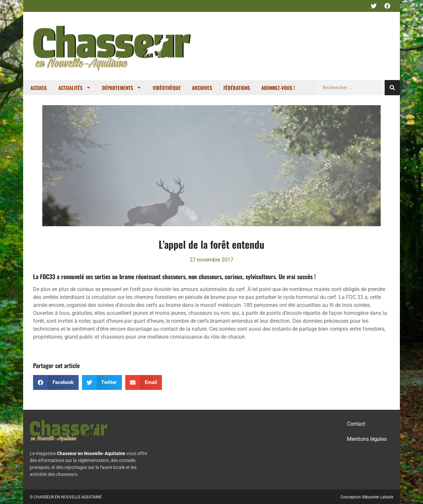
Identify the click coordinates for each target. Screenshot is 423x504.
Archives (202, 88)
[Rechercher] (392, 88)
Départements (122, 87)
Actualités (75, 87)
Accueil (39, 88)
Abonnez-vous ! (278, 88)
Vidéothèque (167, 88)
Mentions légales (367, 439)
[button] (56, 382)
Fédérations (237, 88)
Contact (356, 424)
